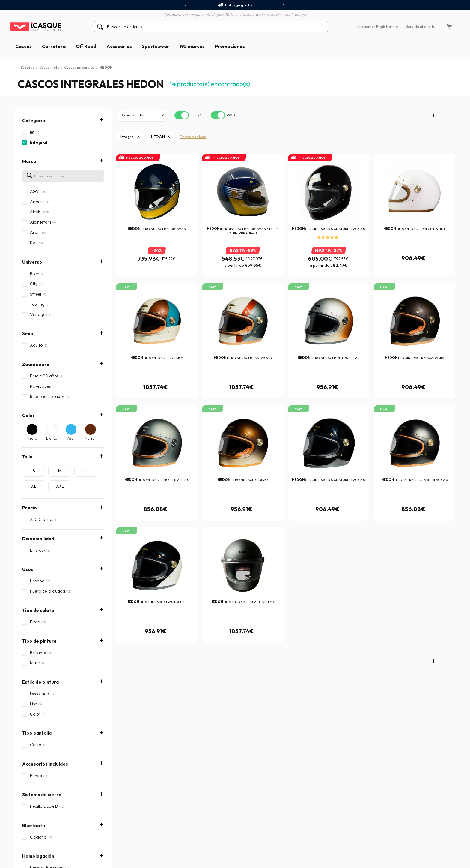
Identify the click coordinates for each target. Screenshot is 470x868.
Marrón (91, 438)
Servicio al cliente (421, 27)
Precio (30, 508)
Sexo (28, 333)
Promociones (230, 46)
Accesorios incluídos (45, 665)
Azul (71, 438)
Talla (27, 457)
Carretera (54, 46)
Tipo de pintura (39, 607)
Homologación (38, 722)
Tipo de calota (38, 589)
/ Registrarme (386, 27)
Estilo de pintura (40, 627)
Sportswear (156, 46)
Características (40, 741)
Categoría (34, 120)
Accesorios (119, 46)
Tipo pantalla (37, 646)
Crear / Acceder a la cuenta (47, 803)
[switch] (182, 115)
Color (28, 415)
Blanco (52, 438)
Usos (28, 569)
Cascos (24, 46)
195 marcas (192, 46)
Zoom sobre (36, 364)
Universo (32, 262)
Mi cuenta (366, 27)
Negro (32, 438)
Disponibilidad (38, 539)
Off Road (86, 46)
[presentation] (186, 5)
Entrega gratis (235, 5)
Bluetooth (34, 703)
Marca (29, 161)
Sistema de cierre (42, 684)
